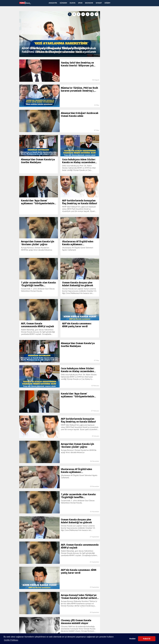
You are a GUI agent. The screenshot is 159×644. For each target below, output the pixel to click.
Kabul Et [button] (147, 639)
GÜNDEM (63, 3)
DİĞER (107, 3)
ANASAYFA (53, 3)
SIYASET (99, 3)
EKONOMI (89, 3)
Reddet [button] (132, 639)
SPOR (80, 3)
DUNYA (73, 3)
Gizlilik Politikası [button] (11, 640)
